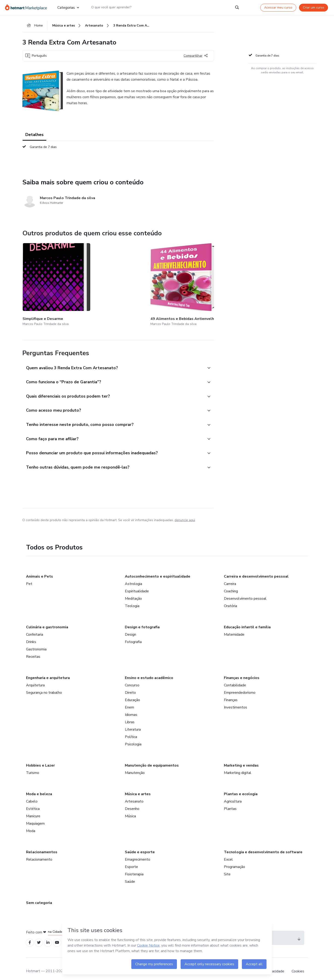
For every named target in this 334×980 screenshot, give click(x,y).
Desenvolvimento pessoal (245, 592)
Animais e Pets (40, 570)
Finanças (231, 694)
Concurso (132, 679)
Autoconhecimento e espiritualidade (158, 570)
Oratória (230, 600)
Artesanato (134, 795)
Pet (29, 578)
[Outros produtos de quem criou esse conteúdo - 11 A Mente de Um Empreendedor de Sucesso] (157, 280)
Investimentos (236, 701)
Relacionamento (39, 853)
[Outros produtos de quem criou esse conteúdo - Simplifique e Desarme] (48, 280)
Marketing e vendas (241, 759)
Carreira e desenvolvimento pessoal (256, 570)
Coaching (231, 585)
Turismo (33, 767)
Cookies (298, 966)
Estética (33, 803)
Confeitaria (35, 628)
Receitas (33, 650)
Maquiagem (35, 817)
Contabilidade (235, 679)
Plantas (230, 803)
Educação (132, 694)
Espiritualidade (137, 585)
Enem (129, 701)
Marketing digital (238, 767)
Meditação (133, 592)
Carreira (230, 578)
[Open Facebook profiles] (30, 937)
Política (131, 731)
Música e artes (138, 788)
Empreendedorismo (240, 686)
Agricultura (233, 795)
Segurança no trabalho (44, 686)
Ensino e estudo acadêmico (149, 672)
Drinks (31, 636)
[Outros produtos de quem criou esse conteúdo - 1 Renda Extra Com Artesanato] (212, 280)
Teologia (132, 600)
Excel (228, 853)
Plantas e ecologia (241, 788)
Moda (31, 825)
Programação (234, 861)
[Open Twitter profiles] (40, 937)
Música (130, 810)
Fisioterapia (134, 868)
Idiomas (131, 708)
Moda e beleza (39, 788)
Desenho (132, 803)
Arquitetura (35, 679)
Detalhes (34, 136)
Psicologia (133, 738)
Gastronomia (36, 643)
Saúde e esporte (140, 846)
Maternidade (234, 628)
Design (130, 628)
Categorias (68, 7)
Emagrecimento (138, 853)
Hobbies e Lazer (40, 759)
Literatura (133, 723)
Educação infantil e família (247, 621)
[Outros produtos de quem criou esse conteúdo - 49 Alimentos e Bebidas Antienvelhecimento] (103, 280)
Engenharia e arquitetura (48, 672)
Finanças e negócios (242, 672)
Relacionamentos (42, 846)
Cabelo (32, 795)
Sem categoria (39, 897)
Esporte (131, 861)
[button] (113, 357)
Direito (130, 686)
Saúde (130, 875)
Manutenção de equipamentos (152, 759)
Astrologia (133, 578)
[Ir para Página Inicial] (28, 7)
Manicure (33, 810)
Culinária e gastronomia (47, 621)
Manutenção (135, 767)
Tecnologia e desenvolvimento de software (263, 846)
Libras (130, 716)
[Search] (237, 7)
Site (227, 868)
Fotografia (133, 636)
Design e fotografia (142, 621)
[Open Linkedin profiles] (50, 937)
